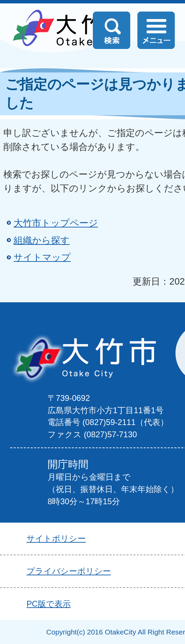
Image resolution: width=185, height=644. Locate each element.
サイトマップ (42, 257)
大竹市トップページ (56, 223)
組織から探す (42, 240)
